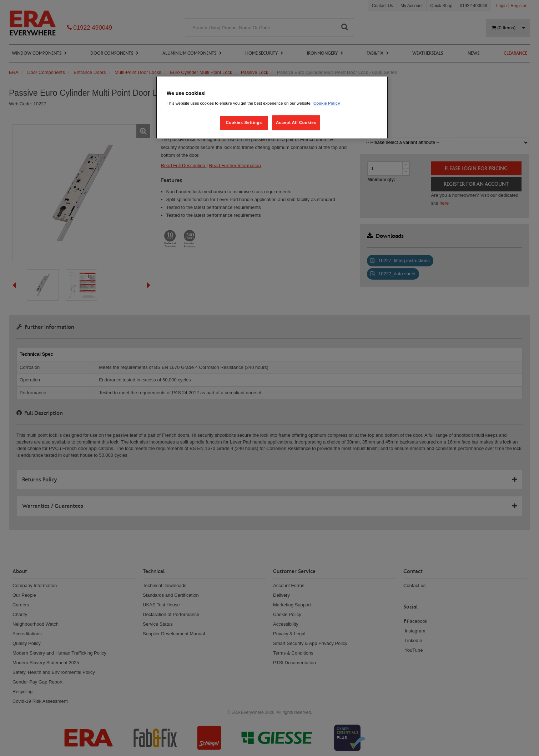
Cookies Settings (244, 122)
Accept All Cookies (296, 122)
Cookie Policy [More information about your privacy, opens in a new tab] (327, 103)
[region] (272, 108)
